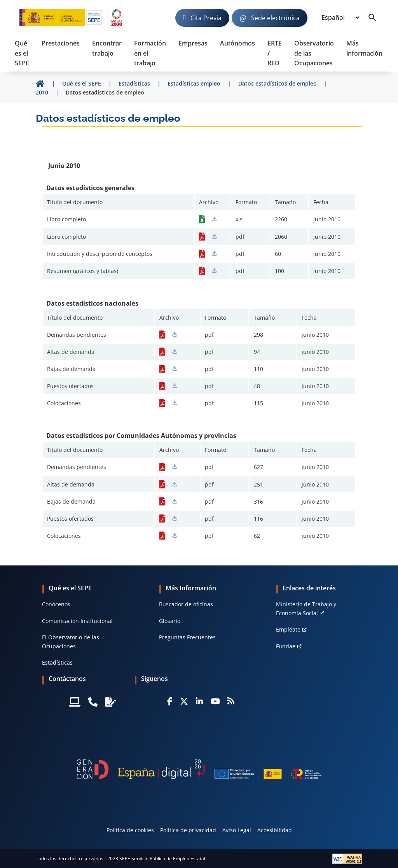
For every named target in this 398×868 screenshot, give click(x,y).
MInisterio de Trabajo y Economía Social (306, 608)
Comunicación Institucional (77, 621)
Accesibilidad (275, 830)
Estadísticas (57, 662)
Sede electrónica (275, 18)
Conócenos (56, 604)
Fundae (286, 646)
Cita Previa (206, 18)
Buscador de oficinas (186, 604)
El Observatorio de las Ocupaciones (71, 641)
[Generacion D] (199, 769)
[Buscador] (372, 18)
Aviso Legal (237, 830)
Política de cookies (130, 830)
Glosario (170, 621)
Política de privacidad (188, 830)
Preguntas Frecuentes (187, 637)
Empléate (288, 629)
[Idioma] (340, 18)
